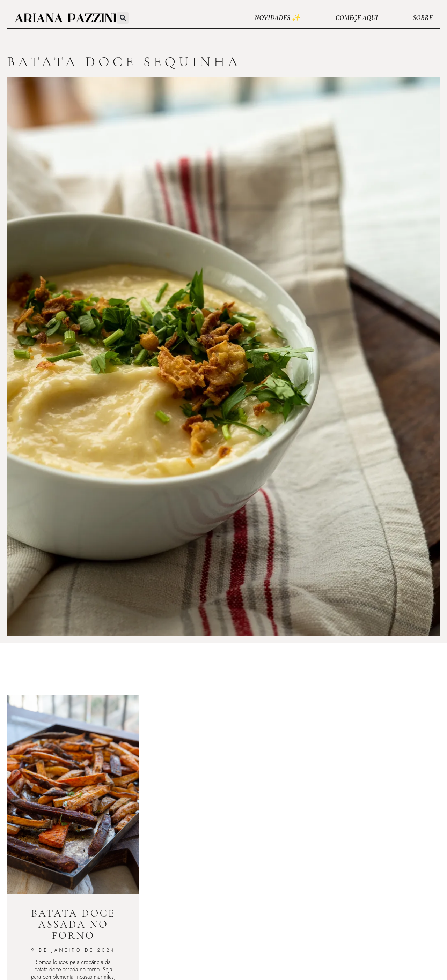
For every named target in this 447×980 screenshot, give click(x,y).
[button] (123, 18)
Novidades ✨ (277, 18)
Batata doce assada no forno (73, 924)
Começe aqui (356, 18)
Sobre (423, 18)
